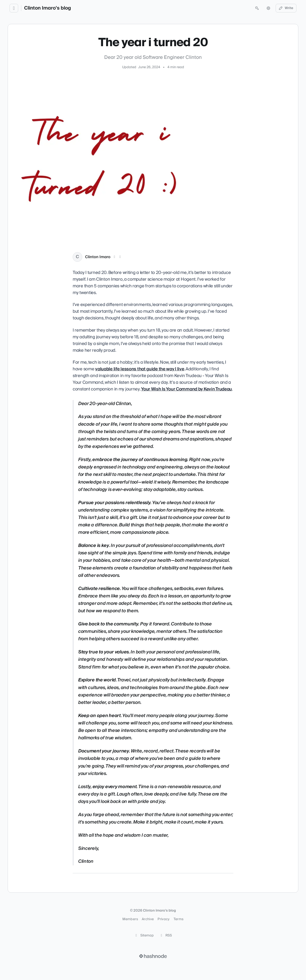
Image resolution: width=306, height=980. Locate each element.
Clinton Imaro (98, 257)
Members (130, 919)
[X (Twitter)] (115, 257)
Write (286, 8)
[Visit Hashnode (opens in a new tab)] (153, 956)
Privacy (164, 919)
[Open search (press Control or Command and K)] (257, 8)
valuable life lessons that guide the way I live (140, 369)
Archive (148, 919)
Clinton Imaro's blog (48, 8)
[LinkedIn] (120, 257)
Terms (179, 919)
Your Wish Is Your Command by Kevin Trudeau (186, 389)
